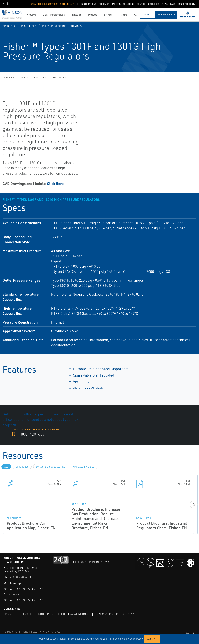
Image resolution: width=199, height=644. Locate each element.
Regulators (29, 26)
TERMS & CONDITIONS (16, 632)
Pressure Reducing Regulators (62, 26)
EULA (34, 632)
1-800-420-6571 (30, 434)
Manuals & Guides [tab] (84, 467)
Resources (59, 78)
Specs (24, 78)
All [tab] (6, 467)
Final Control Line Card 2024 (116, 614)
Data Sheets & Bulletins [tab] (51, 467)
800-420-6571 (22, 570)
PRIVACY (44, 632)
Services (28, 614)
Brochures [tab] (22, 467)
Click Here (55, 183)
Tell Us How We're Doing (74, 614)
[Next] (194, 504)
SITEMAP (56, 632)
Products (9, 26)
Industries (45, 614)
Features (40, 78)
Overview (8, 78)
